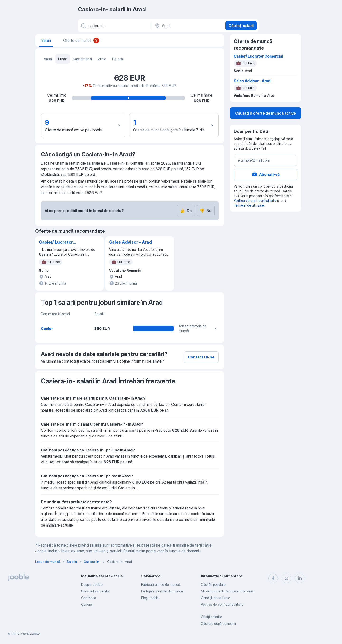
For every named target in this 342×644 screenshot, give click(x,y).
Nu (206, 211)
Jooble (35, 634)
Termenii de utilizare (249, 205)
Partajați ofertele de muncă (162, 591)
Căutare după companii (218, 623)
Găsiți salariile (211, 617)
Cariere (87, 604)
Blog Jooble (150, 598)
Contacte (89, 598)
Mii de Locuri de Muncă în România (227, 591)
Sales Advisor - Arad (131, 242)
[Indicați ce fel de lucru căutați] (114, 26)
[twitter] (286, 578)
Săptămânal (82, 59)
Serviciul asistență (95, 591)
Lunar (63, 59)
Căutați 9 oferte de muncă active (266, 113)
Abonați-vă (266, 174)
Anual (48, 59)
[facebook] (273, 578)
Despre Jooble (92, 584)
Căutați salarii (241, 26)
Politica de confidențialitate (255, 201)
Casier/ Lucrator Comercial (56, 242)
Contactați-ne (201, 357)
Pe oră (117, 59)
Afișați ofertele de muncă (198, 328)
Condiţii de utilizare (216, 598)
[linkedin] (300, 578)
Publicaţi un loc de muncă (161, 584)
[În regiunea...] (188, 26)
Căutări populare (213, 584)
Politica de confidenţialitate (222, 604)
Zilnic (102, 59)
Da (186, 211)
